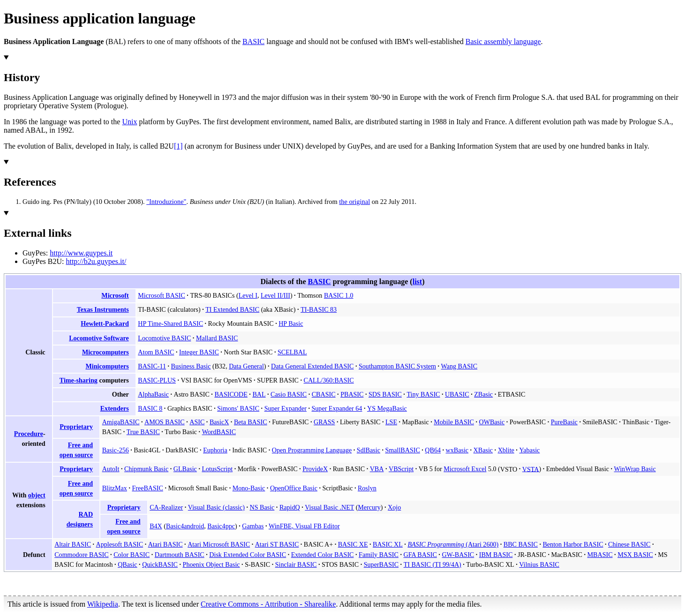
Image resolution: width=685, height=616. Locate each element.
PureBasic (564, 422)
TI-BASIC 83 (319, 309)
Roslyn (367, 488)
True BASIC (143, 432)
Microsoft (115, 295)
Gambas (253, 526)
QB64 (433, 450)
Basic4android (185, 526)
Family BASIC (379, 555)
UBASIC (457, 394)
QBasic (127, 564)
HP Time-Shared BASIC (170, 323)
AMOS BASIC (165, 422)
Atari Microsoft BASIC (219, 544)
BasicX (219, 422)
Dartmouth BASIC (180, 555)
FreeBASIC (147, 488)
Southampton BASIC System (397, 366)
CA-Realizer (166, 507)
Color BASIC (132, 555)
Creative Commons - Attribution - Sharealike (268, 604)
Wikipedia (103, 604)
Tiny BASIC (423, 394)
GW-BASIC (458, 555)
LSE (391, 422)
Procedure (29, 434)
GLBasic (185, 469)
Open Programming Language (312, 450)
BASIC (253, 41)
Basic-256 (116, 450)
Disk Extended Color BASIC (248, 555)
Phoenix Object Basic (211, 564)
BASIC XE (353, 544)
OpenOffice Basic (294, 488)
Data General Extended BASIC (312, 366)
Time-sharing (79, 380)
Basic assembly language (503, 41)
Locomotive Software (99, 338)
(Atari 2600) (453, 544)
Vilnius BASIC (539, 564)
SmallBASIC (402, 450)
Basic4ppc (221, 526)
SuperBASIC (381, 564)
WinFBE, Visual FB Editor (304, 526)
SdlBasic (369, 450)
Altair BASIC (73, 544)
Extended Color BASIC (323, 555)
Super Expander (286, 408)
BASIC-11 (152, 366)
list (418, 282)
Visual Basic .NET (329, 507)
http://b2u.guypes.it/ (96, 261)
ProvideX (315, 469)
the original (354, 202)
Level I (248, 295)
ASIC (197, 422)
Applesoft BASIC (120, 544)
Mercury (369, 507)
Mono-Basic (249, 488)
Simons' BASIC (238, 408)
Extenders (115, 408)
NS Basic (262, 507)
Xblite (506, 450)
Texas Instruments (103, 309)
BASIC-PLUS (157, 380)
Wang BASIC (459, 366)
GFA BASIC (420, 555)
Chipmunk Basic (146, 469)
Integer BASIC (199, 352)
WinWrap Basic (635, 469)
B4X (156, 526)
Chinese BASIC (629, 544)
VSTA (531, 469)
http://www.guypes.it (81, 253)
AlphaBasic (153, 394)
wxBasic (457, 450)
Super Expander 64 (337, 408)
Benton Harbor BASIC (573, 544)
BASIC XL (388, 544)
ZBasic (483, 394)
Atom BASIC (156, 352)
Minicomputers (107, 366)
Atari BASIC (166, 544)
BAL (259, 394)
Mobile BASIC (454, 422)
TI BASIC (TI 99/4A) (433, 564)
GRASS (324, 422)
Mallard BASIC (217, 338)
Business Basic (191, 366)
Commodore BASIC (81, 555)
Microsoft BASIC (162, 295)
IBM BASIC (496, 555)
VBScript (401, 469)
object (37, 495)
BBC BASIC (521, 544)
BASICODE (231, 394)
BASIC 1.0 (339, 295)
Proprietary (76, 427)
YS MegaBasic (387, 408)
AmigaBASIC (121, 422)
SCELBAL (292, 352)
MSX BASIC (635, 555)
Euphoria (215, 450)
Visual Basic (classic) (216, 507)
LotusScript (217, 469)
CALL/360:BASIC (329, 380)
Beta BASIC (251, 422)
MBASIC (600, 555)
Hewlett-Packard (105, 323)
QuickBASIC (160, 564)
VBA (377, 469)
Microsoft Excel (465, 469)
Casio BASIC (289, 394)
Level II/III (275, 295)
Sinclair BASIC (296, 564)
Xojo (394, 507)
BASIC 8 (150, 408)
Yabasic (529, 450)
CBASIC (324, 394)
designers (80, 524)
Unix (129, 122)
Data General (246, 366)
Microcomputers (105, 352)
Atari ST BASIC (277, 544)
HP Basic (291, 323)
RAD (86, 514)
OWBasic (492, 422)
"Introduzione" (166, 202)
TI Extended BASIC (232, 309)
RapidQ (290, 507)
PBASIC (352, 394)
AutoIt (111, 469)
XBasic (483, 450)
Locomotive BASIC (164, 338)
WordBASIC (219, 432)
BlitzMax (115, 488)
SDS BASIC (385, 394)
